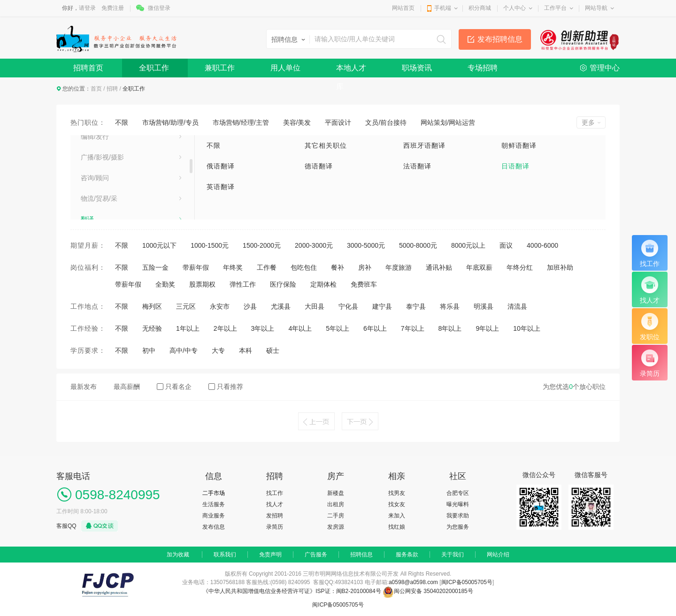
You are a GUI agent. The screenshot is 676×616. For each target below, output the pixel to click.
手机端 (443, 8)
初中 (149, 350)
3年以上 (263, 328)
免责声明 (270, 555)
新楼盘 (336, 493)
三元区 (186, 306)
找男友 (397, 493)
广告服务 (316, 555)
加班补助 (560, 267)
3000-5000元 (366, 245)
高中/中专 (184, 350)
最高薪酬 (127, 387)
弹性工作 (243, 284)
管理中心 (605, 68)
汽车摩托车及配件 (107, 191)
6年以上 (375, 328)
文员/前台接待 (386, 122)
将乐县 (450, 306)
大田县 (315, 306)
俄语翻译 (221, 166)
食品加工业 (97, 212)
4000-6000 (542, 245)
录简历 (275, 527)
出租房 (336, 504)
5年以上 (338, 328)
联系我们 (225, 555)
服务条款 (407, 555)
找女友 (397, 504)
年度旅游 (399, 267)
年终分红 (520, 267)
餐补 (338, 267)
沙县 (250, 306)
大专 (218, 350)
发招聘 (275, 516)
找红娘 (397, 527)
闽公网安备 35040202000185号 (428, 591)
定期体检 (323, 284)
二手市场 (214, 493)
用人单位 (285, 68)
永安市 (220, 306)
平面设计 (338, 122)
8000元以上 (468, 245)
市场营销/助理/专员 (170, 122)
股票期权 (202, 284)
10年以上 (527, 328)
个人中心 (515, 8)
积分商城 (480, 8)
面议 (506, 245)
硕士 (273, 350)
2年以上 (225, 328)
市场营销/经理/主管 (241, 122)
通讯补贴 (439, 267)
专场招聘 (483, 68)
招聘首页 (88, 68)
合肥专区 (458, 493)
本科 (246, 350)
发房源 (336, 527)
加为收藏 (178, 555)
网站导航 (596, 8)
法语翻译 (417, 166)
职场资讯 (417, 68)
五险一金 (155, 267)
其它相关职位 (326, 145)
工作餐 (267, 267)
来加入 (397, 516)
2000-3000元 (314, 245)
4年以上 (300, 328)
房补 (365, 267)
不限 (122, 122)
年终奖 (233, 267)
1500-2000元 (262, 245)
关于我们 (453, 555)
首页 (96, 89)
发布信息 (214, 527)
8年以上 (450, 328)
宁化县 (348, 306)
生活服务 (214, 504)
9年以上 (487, 328)
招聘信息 (361, 555)
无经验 (152, 328)
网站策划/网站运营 (448, 122)
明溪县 (484, 306)
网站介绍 (498, 555)
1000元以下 (159, 245)
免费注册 (113, 8)
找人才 (275, 504)
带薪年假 (196, 267)
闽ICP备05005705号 (467, 582)
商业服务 (214, 516)
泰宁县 (416, 306)
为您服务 (458, 527)
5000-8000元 (418, 245)
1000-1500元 (210, 245)
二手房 (336, 516)
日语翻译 (515, 166)
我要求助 (458, 516)
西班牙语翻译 (424, 145)
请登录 (87, 8)
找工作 (275, 493)
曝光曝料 (458, 504)
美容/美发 (297, 122)
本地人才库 (351, 71)
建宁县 (382, 306)
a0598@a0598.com (413, 582)
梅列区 (152, 306)
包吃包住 (304, 267)
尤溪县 (281, 306)
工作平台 (555, 8)
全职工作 (154, 68)
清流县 (517, 306)
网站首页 (403, 8)
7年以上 (413, 328)
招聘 (112, 89)
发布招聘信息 (500, 39)
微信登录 (159, 8)
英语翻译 (221, 187)
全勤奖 (165, 284)
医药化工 (94, 150)
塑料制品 (94, 170)
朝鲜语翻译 (519, 145)
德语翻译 (319, 166)
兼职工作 (220, 68)
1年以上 (188, 328)
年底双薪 (479, 267)
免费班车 (364, 284)
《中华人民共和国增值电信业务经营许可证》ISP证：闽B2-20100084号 (293, 591)
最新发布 (84, 387)
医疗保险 (283, 284)
